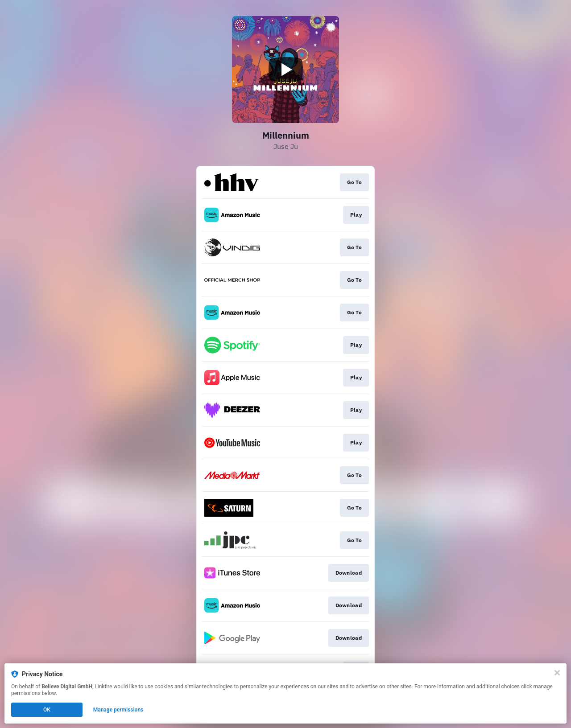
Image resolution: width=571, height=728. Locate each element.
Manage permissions (118, 710)
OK (47, 710)
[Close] (557, 673)
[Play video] (285, 70)
